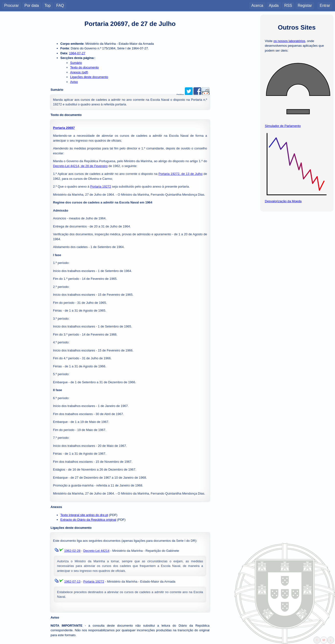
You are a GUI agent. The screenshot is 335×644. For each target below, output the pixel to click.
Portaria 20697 (64, 128)
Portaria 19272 (101, 186)
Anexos (56, 507)
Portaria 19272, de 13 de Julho (180, 174)
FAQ (60, 5)
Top (48, 5)
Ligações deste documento (89, 77)
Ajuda (274, 5)
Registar (305, 5)
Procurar (11, 5)
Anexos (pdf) (79, 72)
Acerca (257, 5)
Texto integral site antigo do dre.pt (84, 515)
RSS (288, 5)
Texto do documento (84, 67)
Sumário (76, 63)
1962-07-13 (73, 582)
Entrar (325, 5)
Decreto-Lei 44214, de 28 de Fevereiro (80, 166)
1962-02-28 (73, 551)
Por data (32, 5)
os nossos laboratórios (289, 41)
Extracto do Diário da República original (88, 520)
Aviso (74, 82)
